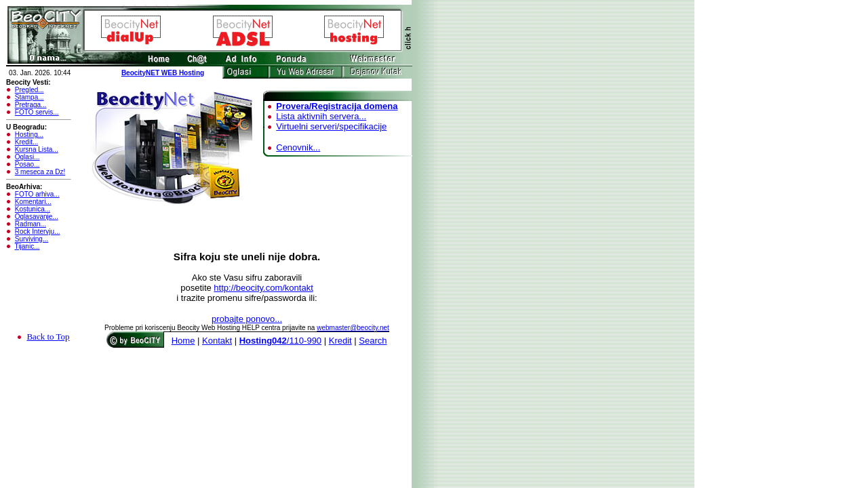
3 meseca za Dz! (40, 172)
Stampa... (29, 97)
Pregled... (29, 90)
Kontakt (217, 341)
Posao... (27, 164)
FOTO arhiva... (37, 194)
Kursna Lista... (37, 149)
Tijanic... (27, 246)
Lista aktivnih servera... (321, 116)
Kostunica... (33, 209)
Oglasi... (27, 157)
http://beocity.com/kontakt (263, 288)
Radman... (31, 224)
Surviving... (32, 239)
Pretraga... (31, 105)
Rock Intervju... (38, 231)
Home (183, 341)
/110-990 (280, 341)
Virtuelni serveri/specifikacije (331, 126)
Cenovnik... (298, 147)
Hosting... (29, 135)
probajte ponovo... (247, 319)
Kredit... (26, 142)
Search (373, 341)
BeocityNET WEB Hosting (163, 73)
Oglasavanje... (37, 217)
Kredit (340, 341)
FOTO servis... (37, 112)
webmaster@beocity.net (353, 328)
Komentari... (33, 202)
